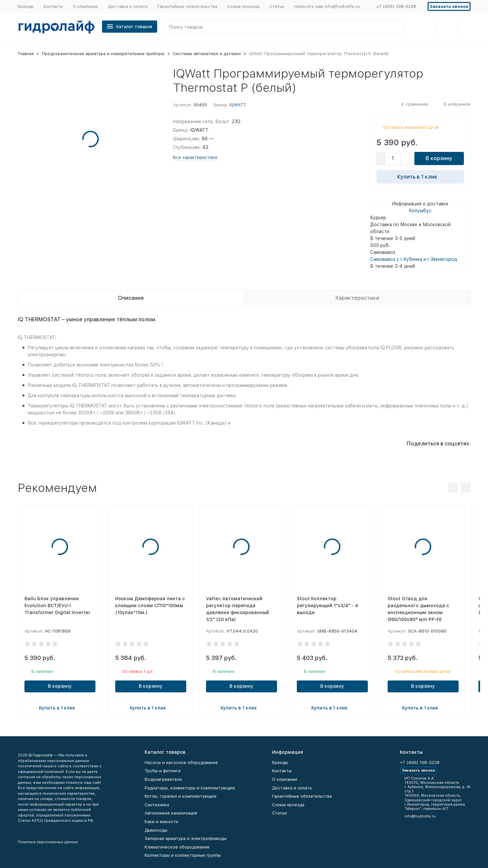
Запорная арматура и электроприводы (186, 838)
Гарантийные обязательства (187, 6)
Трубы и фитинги (163, 771)
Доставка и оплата (128, 6)
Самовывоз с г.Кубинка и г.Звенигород (414, 259)
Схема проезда (243, 6)
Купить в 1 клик (420, 177)
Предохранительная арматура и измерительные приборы (103, 54)
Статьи (277, 6)
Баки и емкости (161, 822)
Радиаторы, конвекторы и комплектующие (190, 788)
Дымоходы (156, 830)
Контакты (53, 6)
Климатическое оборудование (177, 847)
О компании (86, 6)
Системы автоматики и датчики (207, 54)
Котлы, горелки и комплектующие (181, 796)
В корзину (439, 158)
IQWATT (238, 105)
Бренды (26, 6)
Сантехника (157, 805)
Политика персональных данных (48, 842)
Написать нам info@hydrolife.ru (327, 6)
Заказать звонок (449, 6)
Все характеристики (195, 157)
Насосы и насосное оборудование (181, 763)
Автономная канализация (171, 813)
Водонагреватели (163, 779)
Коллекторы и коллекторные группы (183, 855)
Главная (26, 54)
